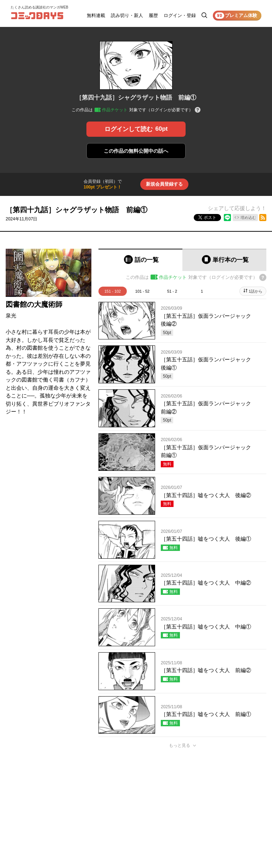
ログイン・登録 (180, 15)
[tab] (140, 260)
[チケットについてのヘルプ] (198, 110)
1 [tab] (202, 291)
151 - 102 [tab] (113, 291)
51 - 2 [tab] (172, 291)
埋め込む (248, 218)
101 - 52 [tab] (142, 291)
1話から (256, 291)
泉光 (11, 315)
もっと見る (180, 745)
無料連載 (96, 15)
